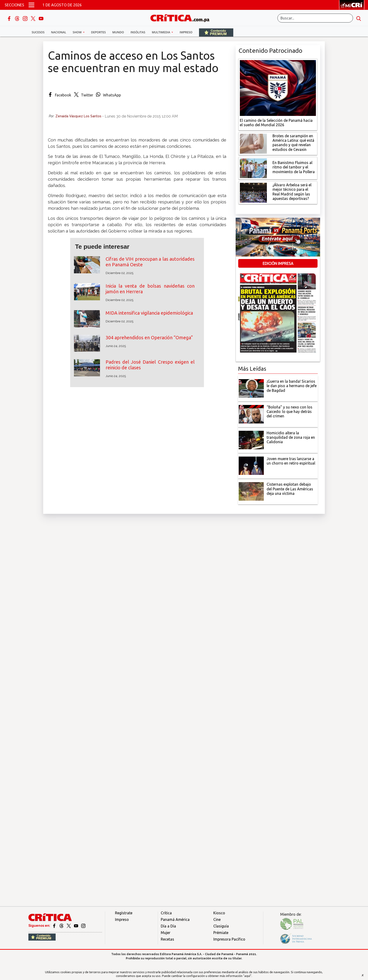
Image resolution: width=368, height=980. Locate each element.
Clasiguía (221, 926)
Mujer (166, 933)
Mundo (118, 32)
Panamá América (175, 919)
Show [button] (78, 32)
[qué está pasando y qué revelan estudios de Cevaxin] (253, 143)
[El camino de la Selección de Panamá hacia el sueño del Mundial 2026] (278, 88)
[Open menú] (31, 5)
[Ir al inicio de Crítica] (182, 17)
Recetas (167, 939)
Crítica (166, 913)
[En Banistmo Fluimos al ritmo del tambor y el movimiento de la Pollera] (253, 168)
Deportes (98, 32)
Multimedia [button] (161, 32)
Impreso (186, 32)
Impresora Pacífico (229, 939)
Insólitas (138, 32)
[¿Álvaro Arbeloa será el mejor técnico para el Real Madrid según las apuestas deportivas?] (253, 192)
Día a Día (168, 926)
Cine (217, 919)
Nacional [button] (59, 32)
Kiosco (219, 913)
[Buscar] (315, 18)
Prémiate (221, 933)
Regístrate (124, 913)
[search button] (359, 18)
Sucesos (38, 32)
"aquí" (247, 976)
